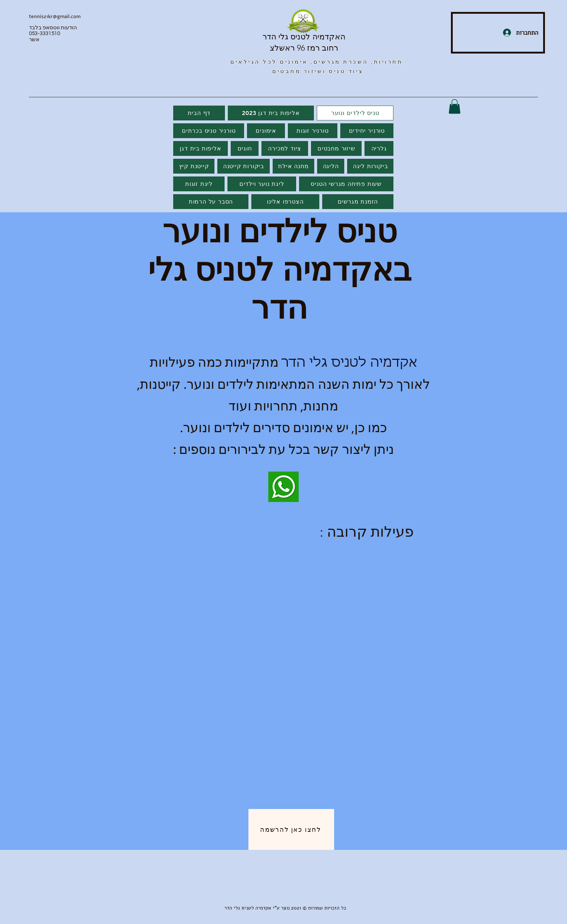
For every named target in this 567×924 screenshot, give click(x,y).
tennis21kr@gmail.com (55, 16)
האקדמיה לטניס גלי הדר (304, 37)
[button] (455, 107)
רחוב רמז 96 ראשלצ (304, 48)
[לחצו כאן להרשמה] (291, 829)
